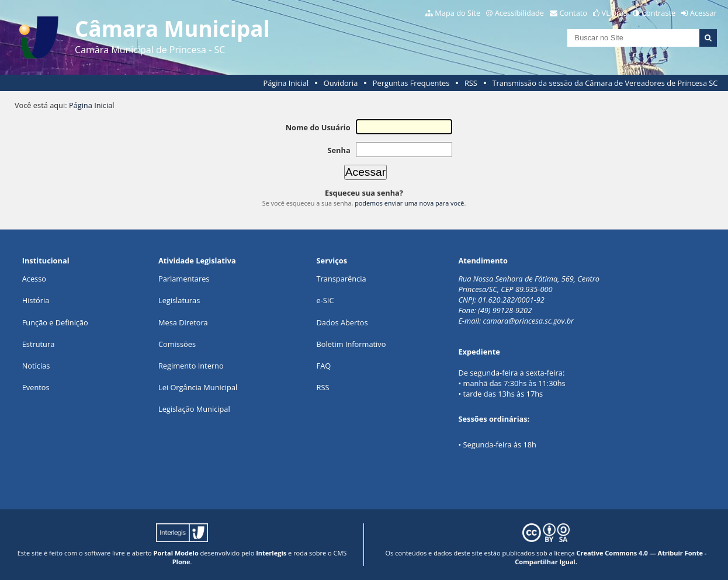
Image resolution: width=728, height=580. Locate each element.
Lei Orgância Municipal (198, 387)
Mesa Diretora (183, 322)
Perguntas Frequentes (411, 83)
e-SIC (325, 300)
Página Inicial (286, 83)
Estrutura (39, 344)
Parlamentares (184, 279)
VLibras (615, 13)
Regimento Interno (191, 366)
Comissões (177, 344)
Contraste (658, 13)
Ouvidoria (341, 83)
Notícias (36, 366)
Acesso (34, 279)
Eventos (36, 387)
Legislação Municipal (194, 409)
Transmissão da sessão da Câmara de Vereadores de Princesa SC (605, 83)
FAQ (324, 366)
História (36, 300)
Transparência (342, 279)
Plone (181, 562)
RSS (471, 83)
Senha (339, 150)
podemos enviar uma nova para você (409, 203)
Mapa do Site (457, 13)
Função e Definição (55, 322)
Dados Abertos (342, 322)
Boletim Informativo (351, 344)
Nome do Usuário (318, 127)
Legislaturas (179, 300)
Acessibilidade (519, 13)
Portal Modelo (176, 553)
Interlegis (271, 553)
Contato (574, 13)
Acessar (703, 13)
